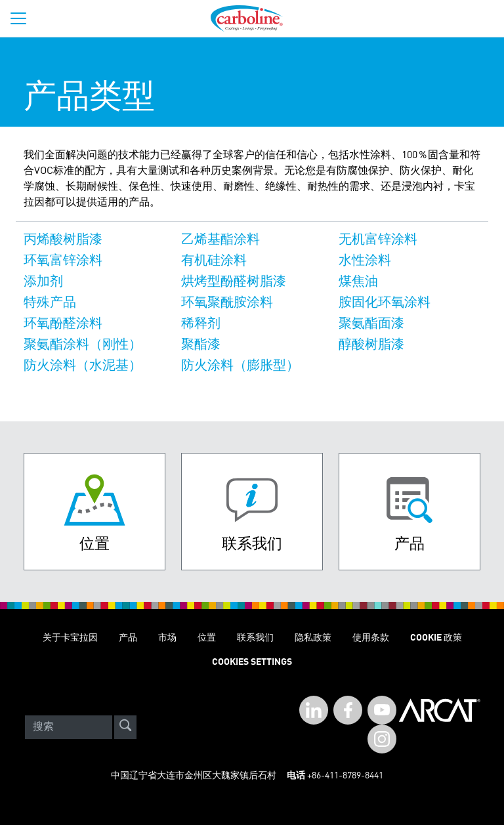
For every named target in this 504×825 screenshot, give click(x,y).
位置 (207, 638)
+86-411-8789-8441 (345, 776)
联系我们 (255, 638)
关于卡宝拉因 (70, 638)
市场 (167, 638)
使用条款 (371, 638)
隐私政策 (313, 638)
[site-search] (125, 727)
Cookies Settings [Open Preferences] (252, 662)
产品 (128, 638)
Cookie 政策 (436, 638)
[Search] (69, 727)
